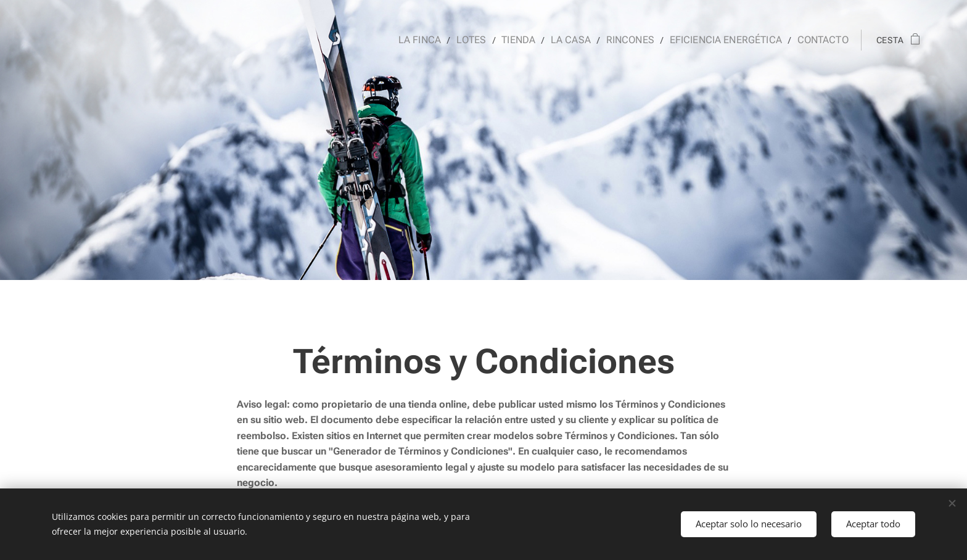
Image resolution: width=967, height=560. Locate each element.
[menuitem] (440, 40)
